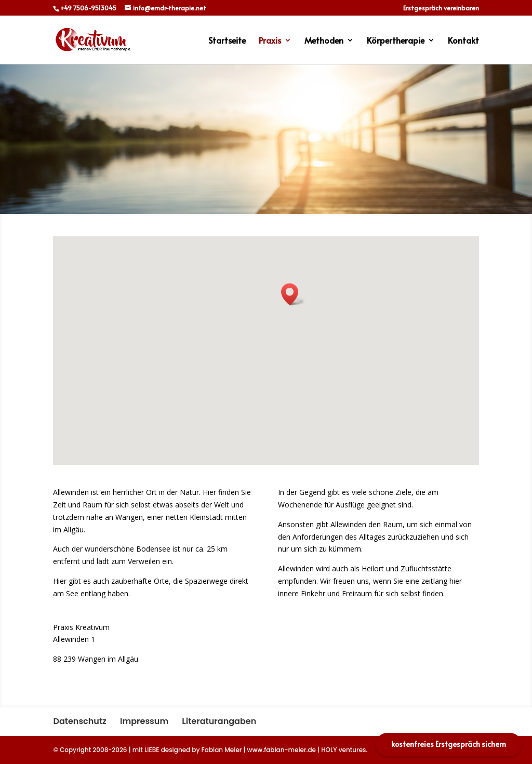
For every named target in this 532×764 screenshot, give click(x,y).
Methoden (324, 41)
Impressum (144, 721)
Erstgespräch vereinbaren (441, 8)
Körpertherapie (396, 41)
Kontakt (463, 41)
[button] (293, 294)
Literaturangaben (219, 721)
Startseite (227, 41)
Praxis (270, 41)
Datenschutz (79, 721)
